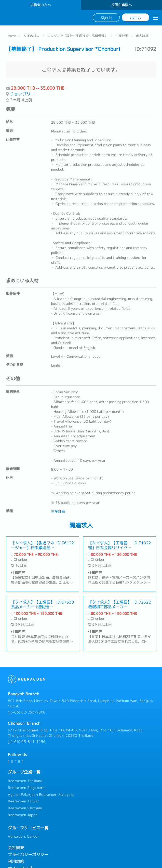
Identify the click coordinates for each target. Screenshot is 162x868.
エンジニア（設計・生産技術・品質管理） (77, 36)
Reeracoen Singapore (26, 788)
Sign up (135, 17)
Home (12, 36)
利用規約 (16, 861)
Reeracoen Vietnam (25, 808)
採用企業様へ (121, 5)
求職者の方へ (40, 5)
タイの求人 (32, 36)
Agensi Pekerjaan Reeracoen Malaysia (41, 794)
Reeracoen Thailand (25, 781)
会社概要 (16, 848)
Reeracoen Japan (23, 815)
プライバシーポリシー (28, 855)
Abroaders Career (23, 836)
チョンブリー (22, 94)
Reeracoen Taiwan (24, 801)
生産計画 (122, 36)
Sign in (106, 18)
